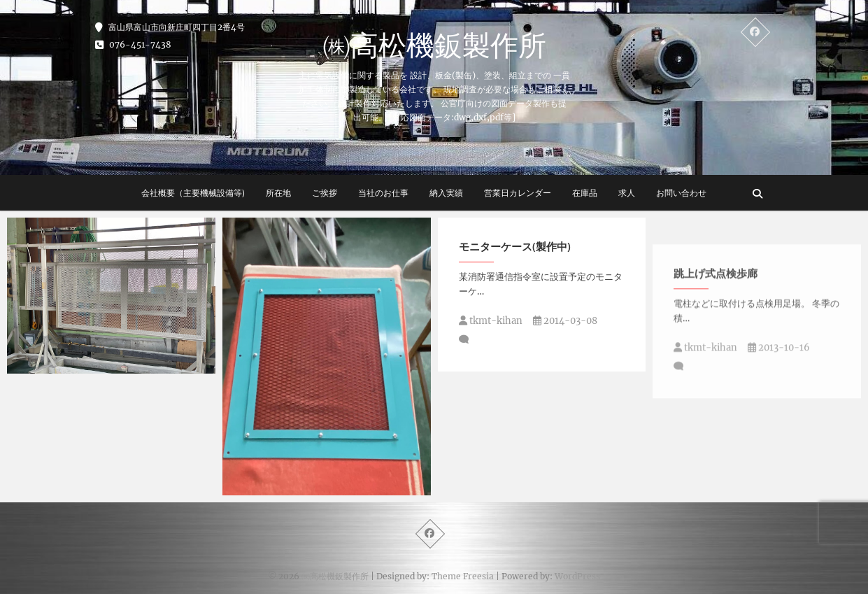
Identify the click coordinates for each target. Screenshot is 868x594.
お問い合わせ (681, 193)
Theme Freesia (463, 576)
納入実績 (446, 193)
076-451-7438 (133, 44)
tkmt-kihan (491, 321)
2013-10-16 (779, 399)
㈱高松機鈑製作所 (434, 45)
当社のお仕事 (383, 193)
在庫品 (585, 193)
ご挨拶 (325, 193)
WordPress (577, 576)
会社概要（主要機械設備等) (193, 193)
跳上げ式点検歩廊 (716, 325)
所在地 (278, 193)
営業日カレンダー (518, 193)
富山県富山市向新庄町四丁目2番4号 (170, 27)
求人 (627, 193)
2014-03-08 (565, 321)
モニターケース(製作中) (515, 246)
